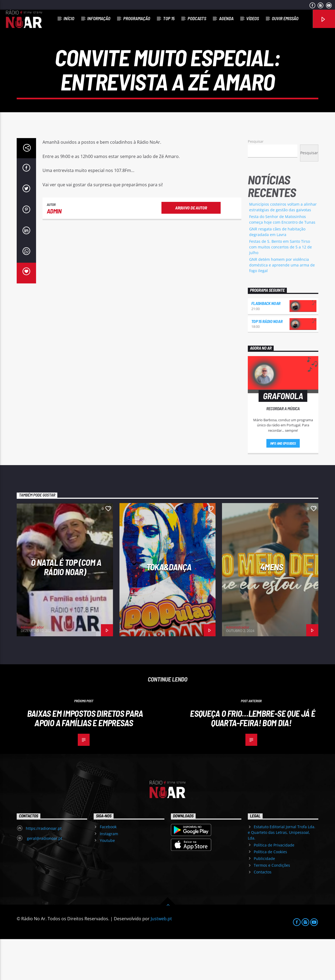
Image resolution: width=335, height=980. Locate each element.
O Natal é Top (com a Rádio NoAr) (66, 608)
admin (54, 252)
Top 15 (169, 18)
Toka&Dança (169, 608)
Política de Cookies (270, 893)
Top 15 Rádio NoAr (267, 362)
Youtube (107, 881)
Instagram (109, 875)
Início (69, 18)
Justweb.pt (161, 960)
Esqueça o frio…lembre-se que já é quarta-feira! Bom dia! (253, 759)
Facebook (108, 868)
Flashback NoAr (266, 344)
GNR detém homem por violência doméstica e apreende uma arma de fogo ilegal (282, 306)
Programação (137, 18)
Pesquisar (256, 182)
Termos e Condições (272, 906)
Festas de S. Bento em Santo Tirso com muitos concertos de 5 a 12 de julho (281, 288)
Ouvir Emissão (285, 18)
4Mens (271, 608)
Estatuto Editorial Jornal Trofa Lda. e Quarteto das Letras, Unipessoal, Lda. (282, 873)
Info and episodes (283, 484)
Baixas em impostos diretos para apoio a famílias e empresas (85, 759)
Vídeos (253, 18)
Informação (99, 18)
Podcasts (197, 18)
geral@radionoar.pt (44, 879)
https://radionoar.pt (44, 869)
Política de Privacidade (274, 886)
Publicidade (264, 899)
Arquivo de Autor (191, 249)
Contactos (263, 913)
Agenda (226, 18)
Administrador (32, 668)
